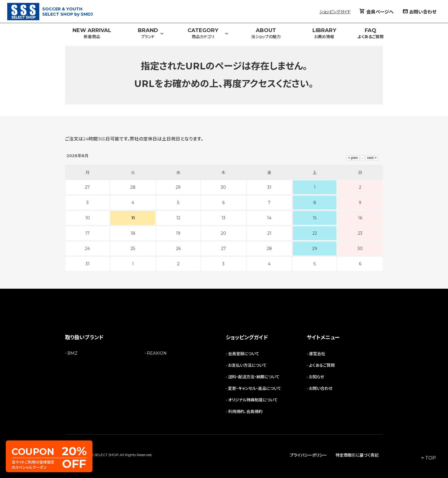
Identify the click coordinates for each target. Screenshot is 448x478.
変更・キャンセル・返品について (255, 388)
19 (178, 233)
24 (87, 249)
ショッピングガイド (335, 12)
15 (315, 218)
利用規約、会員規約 (245, 412)
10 (88, 218)
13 (223, 218)
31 (88, 264)
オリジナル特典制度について (253, 400)
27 (224, 249)
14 (269, 218)
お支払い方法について (247, 365)
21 (269, 233)
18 (133, 233)
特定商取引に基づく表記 (357, 455)
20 (223, 233)
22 (315, 233)
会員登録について (244, 354)
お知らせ (316, 377)
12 (178, 218)
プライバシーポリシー (308, 455)
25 (133, 249)
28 (269, 249)
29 (315, 249)
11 (133, 218)
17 (87, 233)
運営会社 (317, 354)
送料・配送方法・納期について (254, 377)
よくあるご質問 (322, 365)
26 (178, 249)
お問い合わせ (321, 388)
